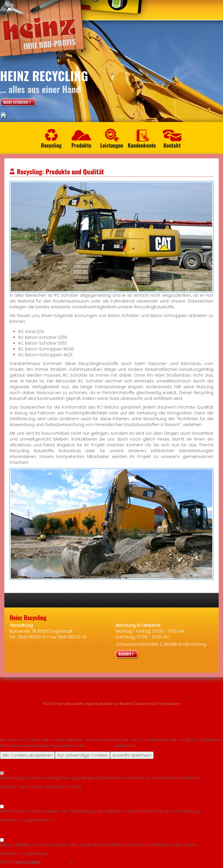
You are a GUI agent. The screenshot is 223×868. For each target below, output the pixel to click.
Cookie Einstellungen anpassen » (188, 755)
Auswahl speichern (132, 755)
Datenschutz (146, 704)
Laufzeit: (56, 787)
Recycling (51, 145)
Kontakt (172, 145)
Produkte (81, 145)
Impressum (170, 704)
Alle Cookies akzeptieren (27, 755)
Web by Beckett (119, 704)
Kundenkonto (142, 145)
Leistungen (112, 145)
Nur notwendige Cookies (82, 755)
